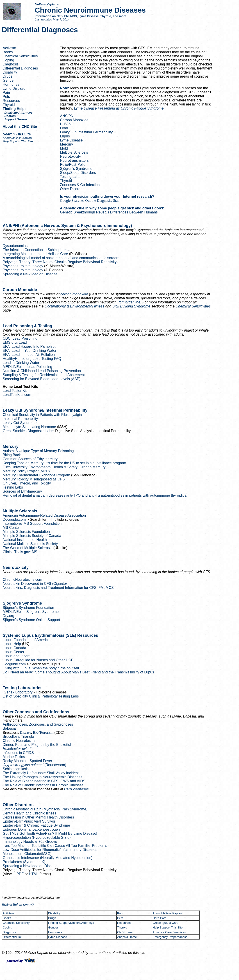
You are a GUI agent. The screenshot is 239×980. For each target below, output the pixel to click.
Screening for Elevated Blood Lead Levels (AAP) (42, 379)
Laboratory (18, 692)
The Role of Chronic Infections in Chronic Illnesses (43, 785)
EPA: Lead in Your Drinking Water (30, 351)
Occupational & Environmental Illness (74, 306)
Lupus (65, 136)
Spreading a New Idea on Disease (30, 274)
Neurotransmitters (74, 160)
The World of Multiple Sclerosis (27, 548)
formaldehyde (129, 302)
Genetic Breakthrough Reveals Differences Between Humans (109, 212)
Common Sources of (30, 459)
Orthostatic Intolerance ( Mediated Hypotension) (48, 858)
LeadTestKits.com (17, 395)
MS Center (11, 528)
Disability (10, 72)
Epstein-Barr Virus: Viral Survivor (29, 821)
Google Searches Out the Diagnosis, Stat (89, 201)
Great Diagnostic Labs (28, 431)
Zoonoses (76, 789)
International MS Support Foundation (32, 524)
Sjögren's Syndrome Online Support (31, 620)
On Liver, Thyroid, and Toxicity (27, 483)
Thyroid (9, 105)
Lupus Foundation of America (26, 640)
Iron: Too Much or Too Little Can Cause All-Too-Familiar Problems (55, 846)
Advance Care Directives (169, 932)
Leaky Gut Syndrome (20, 423)
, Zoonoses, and (38, 724)
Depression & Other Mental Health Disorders (38, 817)
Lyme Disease (14, 89)
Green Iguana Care (166, 923)
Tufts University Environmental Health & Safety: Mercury (54, 467)
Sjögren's (31, 612)
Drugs (8, 76)
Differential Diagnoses (20, 68)
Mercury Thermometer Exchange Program (36, 475)
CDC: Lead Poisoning (20, 338)
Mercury (66, 144)
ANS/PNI (67, 116)
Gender (9, 80)
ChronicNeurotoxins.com (22, 580)
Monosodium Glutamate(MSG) (27, 854)
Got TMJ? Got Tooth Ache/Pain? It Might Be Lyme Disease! (50, 833)
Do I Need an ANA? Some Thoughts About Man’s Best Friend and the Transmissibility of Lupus (78, 672)
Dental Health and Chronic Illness (29, 813)
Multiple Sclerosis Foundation (26, 532)
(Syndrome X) (24, 862)
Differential (12, 937)
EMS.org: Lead (15, 342)
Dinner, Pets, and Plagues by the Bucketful (37, 745)
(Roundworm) (34, 765)
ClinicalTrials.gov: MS (20, 552)
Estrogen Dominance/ (31, 829)
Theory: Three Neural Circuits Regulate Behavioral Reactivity (60, 262)
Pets (6, 97)
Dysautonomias (15, 246)
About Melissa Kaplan (167, 913)
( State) (37, 838)
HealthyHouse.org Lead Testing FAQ (32, 359)
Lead (64, 128)
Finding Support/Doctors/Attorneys (71, 923)
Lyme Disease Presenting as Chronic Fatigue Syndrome (119, 108)
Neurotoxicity (70, 156)
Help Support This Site (18, 141)
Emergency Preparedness (170, 937)
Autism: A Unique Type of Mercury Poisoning (38, 451)
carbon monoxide (74, 294)
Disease (25, 732)
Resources (11, 101)
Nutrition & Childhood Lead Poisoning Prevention (42, 371)
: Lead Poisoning (27, 367)
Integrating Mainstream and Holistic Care (35, 254)
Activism (9, 48)
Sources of (22, 491)
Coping (8, 60)
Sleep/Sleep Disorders (78, 173)
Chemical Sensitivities (20, 56)
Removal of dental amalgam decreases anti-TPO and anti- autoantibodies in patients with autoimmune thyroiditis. (95, 495)
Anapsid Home (127, 937)
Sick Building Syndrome (131, 306)
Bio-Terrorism (43, 732)
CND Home (125, 932)
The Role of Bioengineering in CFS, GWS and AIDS (44, 781)
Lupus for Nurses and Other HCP (38, 660)
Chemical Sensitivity (16, 923)
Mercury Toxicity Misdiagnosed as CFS (34, 479)
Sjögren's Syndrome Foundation (28, 608)
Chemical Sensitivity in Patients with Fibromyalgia (42, 415)
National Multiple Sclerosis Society (30, 544)
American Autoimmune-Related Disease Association (44, 515)
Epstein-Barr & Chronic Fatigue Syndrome (36, 825)
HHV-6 (65, 124)
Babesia (9, 728)
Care (160, 918)
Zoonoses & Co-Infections (81, 185)
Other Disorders (73, 189)
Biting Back (12, 455)
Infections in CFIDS (18, 753)
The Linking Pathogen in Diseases (42, 777)
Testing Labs (70, 177)
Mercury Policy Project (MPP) (26, 471)
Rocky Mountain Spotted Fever (27, 761)
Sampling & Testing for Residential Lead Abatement (44, 375)
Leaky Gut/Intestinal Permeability (86, 132)
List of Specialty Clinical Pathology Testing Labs (41, 696)
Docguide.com (14, 519)
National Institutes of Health (25, 540)
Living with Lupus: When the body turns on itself (41, 668)
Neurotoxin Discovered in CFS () (37, 584)
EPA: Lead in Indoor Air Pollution (29, 355)
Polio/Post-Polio (73, 165)
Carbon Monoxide (74, 120)
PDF (20, 874)
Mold (64, 148)
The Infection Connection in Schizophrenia (37, 250)
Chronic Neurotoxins (19, 741)
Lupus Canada (14, 648)
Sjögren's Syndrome (76, 169)
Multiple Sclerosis (74, 152)
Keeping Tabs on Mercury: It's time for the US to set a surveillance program (64, 463)
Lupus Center (14, 652)
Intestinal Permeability (20, 419)
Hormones (11, 84)
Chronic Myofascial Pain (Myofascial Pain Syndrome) (45, 809)
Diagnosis (11, 64)
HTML (34, 874)
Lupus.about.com (17, 656)
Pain (6, 93)
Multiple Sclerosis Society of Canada (32, 536)
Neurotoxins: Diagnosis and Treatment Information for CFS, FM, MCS (58, 588)
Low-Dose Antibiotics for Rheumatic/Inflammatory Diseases (50, 850)
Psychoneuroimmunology (23, 266)
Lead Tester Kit (15, 391)
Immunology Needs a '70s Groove (30, 842)
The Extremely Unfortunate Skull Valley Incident (41, 773)
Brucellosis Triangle (18, 737)
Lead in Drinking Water (21, 363)
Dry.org (8, 616)
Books (8, 52)
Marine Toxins (14, 757)
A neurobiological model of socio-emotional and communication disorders (61, 258)
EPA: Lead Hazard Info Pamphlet (29, 346)
